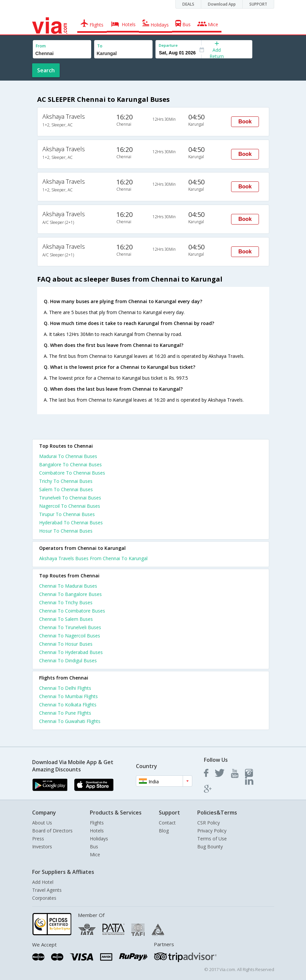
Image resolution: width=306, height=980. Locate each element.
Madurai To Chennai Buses (68, 456)
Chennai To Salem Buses (66, 619)
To (100, 46)
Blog (164, 831)
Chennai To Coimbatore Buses (72, 611)
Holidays (99, 839)
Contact (167, 823)
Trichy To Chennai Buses (66, 481)
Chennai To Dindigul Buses (68, 660)
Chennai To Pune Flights (65, 713)
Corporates (44, 898)
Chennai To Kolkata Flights (68, 705)
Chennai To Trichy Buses (66, 602)
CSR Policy (209, 823)
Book (245, 122)
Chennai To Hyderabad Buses (71, 652)
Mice (95, 854)
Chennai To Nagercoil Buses (70, 636)
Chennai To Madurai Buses (68, 586)
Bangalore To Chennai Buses (70, 464)
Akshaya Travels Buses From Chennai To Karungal (93, 558)
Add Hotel (43, 882)
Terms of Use (212, 839)
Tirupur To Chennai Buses (67, 514)
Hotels (97, 831)
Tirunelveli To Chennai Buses (70, 498)
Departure (168, 45)
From (41, 46)
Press (38, 839)
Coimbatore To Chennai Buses (72, 473)
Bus (94, 847)
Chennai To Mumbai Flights (68, 696)
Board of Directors (52, 831)
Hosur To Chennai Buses (66, 531)
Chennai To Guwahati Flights (70, 721)
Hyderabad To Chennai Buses (71, 523)
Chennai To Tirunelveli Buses (70, 627)
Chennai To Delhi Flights (65, 688)
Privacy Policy (212, 831)
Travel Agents (47, 890)
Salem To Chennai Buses (66, 489)
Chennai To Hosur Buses (66, 644)
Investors (42, 847)
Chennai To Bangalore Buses (70, 594)
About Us (42, 823)
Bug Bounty (210, 847)
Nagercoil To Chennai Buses (70, 506)
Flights (97, 823)
